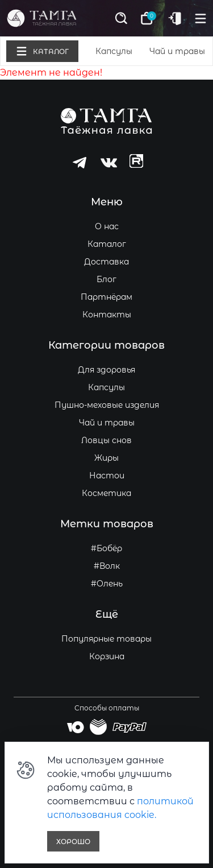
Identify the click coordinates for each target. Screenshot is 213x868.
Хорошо (73, 842)
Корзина (107, 656)
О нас (107, 226)
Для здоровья (106, 370)
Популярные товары (106, 639)
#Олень (107, 584)
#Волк (107, 566)
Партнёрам (106, 297)
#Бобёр (106, 548)
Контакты (107, 315)
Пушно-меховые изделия (107, 405)
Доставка (106, 262)
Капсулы (114, 51)
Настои (107, 476)
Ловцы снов (106, 440)
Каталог (107, 244)
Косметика (106, 493)
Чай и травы (177, 51)
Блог (106, 279)
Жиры (106, 458)
